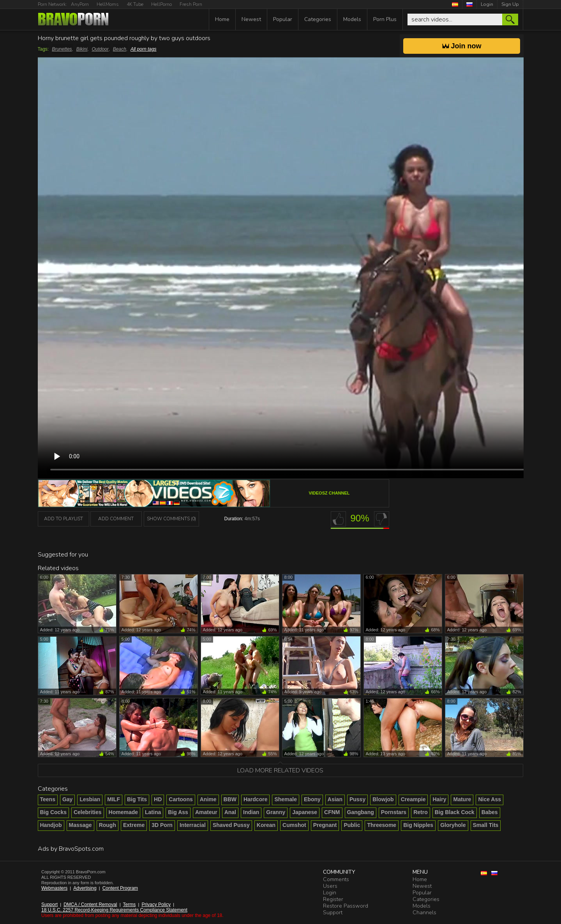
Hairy (439, 799)
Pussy (357, 799)
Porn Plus (385, 19)
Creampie (413, 799)
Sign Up (510, 4)
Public (352, 825)
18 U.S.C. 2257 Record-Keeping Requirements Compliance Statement (114, 910)
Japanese (305, 812)
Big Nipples (418, 825)
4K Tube (135, 4)
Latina (153, 812)
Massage (80, 825)
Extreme (134, 825)
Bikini (82, 49)
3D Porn (162, 825)
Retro (421, 812)
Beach (120, 49)
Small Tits (486, 825)
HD (158, 799)
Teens (48, 799)
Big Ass (178, 812)
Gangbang (361, 812)
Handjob (51, 825)
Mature (462, 799)
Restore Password (346, 906)
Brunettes (62, 49)
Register (333, 899)
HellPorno (161, 4)
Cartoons (181, 799)
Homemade (123, 812)
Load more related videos (280, 770)
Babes (490, 812)
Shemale (286, 799)
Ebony (312, 799)
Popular (283, 19)
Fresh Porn (191, 4)
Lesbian (90, 799)
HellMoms (108, 4)
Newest (251, 19)
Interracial (193, 825)
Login (487, 4)
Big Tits (137, 799)
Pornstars (394, 812)
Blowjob (383, 799)
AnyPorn (80, 4)
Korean (266, 825)
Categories (318, 19)
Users (330, 886)
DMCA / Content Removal (90, 905)
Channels (424, 913)
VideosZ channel (329, 493)
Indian (251, 812)
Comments (336, 879)
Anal (230, 812)
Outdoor (100, 49)
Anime (208, 799)
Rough (108, 825)
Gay (67, 799)
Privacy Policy (156, 905)
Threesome (382, 825)
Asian (335, 799)
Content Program (120, 888)
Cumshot (294, 825)
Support (49, 905)
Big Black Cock (455, 812)
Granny (276, 812)
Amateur (206, 812)
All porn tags (144, 49)
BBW (230, 799)
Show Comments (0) (171, 519)
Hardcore (255, 799)
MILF (114, 799)
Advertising (85, 888)
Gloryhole (453, 825)
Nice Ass (490, 799)
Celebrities (88, 812)
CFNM (332, 812)
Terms (130, 905)
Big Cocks (53, 812)
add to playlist (64, 519)
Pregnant (325, 825)
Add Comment (116, 519)
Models (352, 19)
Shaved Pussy (231, 825)
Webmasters (54, 888)
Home (222, 19)
